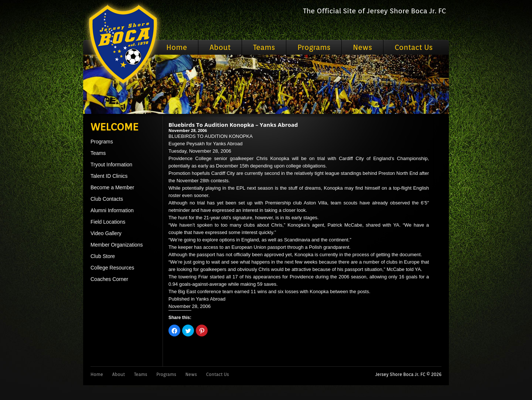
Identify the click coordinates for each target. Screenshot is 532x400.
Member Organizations (117, 245)
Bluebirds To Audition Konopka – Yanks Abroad (233, 125)
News (362, 47)
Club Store (103, 256)
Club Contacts (107, 199)
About (220, 47)
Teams (264, 47)
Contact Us (414, 47)
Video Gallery (106, 233)
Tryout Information (111, 165)
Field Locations (108, 222)
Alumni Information (112, 210)
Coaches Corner (109, 279)
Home (177, 47)
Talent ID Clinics (109, 176)
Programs (314, 47)
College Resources (112, 268)
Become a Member (112, 187)
